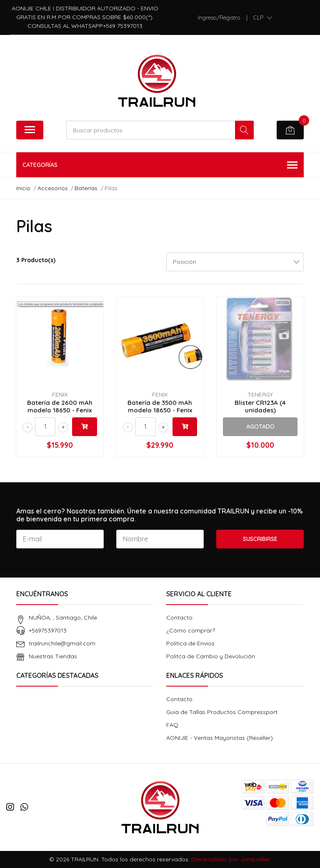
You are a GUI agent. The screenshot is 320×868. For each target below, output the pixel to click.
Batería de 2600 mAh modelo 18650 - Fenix (60, 406)
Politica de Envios (190, 643)
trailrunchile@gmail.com (62, 643)
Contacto (179, 618)
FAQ (172, 725)
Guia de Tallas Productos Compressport (222, 712)
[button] (263, 17)
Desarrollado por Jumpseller (230, 859)
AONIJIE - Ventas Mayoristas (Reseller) (220, 738)
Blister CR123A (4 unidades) (260, 406)
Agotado (260, 427)
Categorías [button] (160, 165)
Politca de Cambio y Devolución (211, 656)
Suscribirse (260, 539)
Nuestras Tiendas (53, 656)
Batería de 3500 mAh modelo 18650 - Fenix (160, 406)
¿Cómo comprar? (191, 630)
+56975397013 (48, 630)
